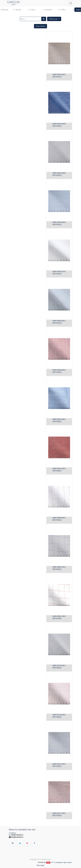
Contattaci (13, 833)
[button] (54, 19)
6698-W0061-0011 (59, 567)
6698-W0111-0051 (59, 813)
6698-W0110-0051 (59, 715)
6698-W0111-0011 (59, 764)
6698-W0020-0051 (59, 370)
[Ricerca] (44, 19)
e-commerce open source (63, 862)
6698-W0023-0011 (59, 419)
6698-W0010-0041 (59, 173)
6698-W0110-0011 (59, 666)
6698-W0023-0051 (59, 469)
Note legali (41, 865)
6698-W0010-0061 (59, 222)
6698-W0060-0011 (59, 518)
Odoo (48, 863)
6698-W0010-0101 (59, 272)
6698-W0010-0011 (59, 75)
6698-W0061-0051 (59, 616)
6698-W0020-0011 (59, 321)
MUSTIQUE (57, 77)
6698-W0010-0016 (59, 124)
